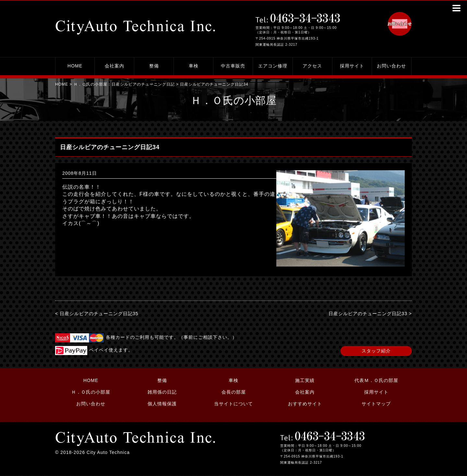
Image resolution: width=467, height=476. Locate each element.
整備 (154, 66)
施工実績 (305, 380)
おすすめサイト (305, 404)
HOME (75, 66)
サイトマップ (376, 404)
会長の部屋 (234, 392)
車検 (194, 66)
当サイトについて (233, 404)
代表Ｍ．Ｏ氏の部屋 (376, 380)
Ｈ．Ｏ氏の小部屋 (91, 392)
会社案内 (114, 66)
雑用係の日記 (162, 392)
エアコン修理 (273, 66)
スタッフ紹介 (376, 351)
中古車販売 (233, 66)
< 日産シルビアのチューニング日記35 (97, 314)
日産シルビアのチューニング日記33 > (370, 314)
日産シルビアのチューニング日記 (143, 84)
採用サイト (352, 66)
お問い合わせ (391, 66)
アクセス (312, 66)
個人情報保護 (162, 404)
